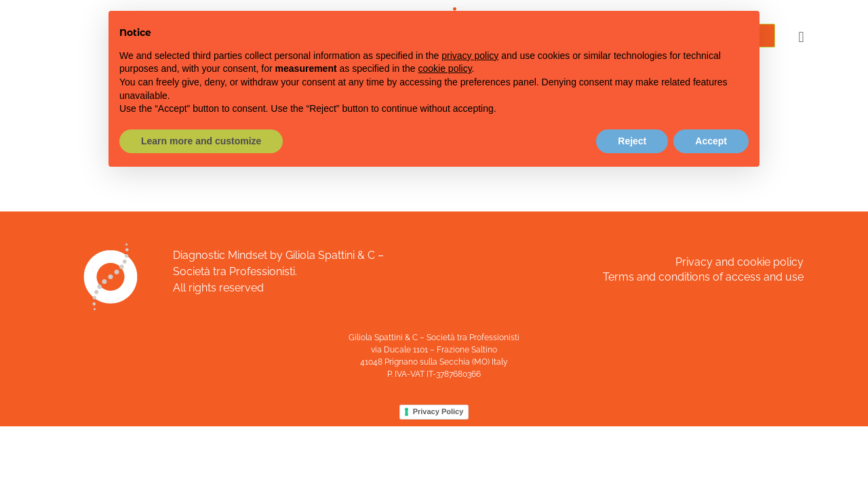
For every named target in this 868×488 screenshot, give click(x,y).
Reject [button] (632, 141)
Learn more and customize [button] (201, 141)
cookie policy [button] (445, 68)
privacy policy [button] (470, 56)
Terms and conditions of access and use (703, 277)
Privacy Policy (438, 411)
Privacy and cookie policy (739, 262)
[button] (801, 37)
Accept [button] (711, 141)
